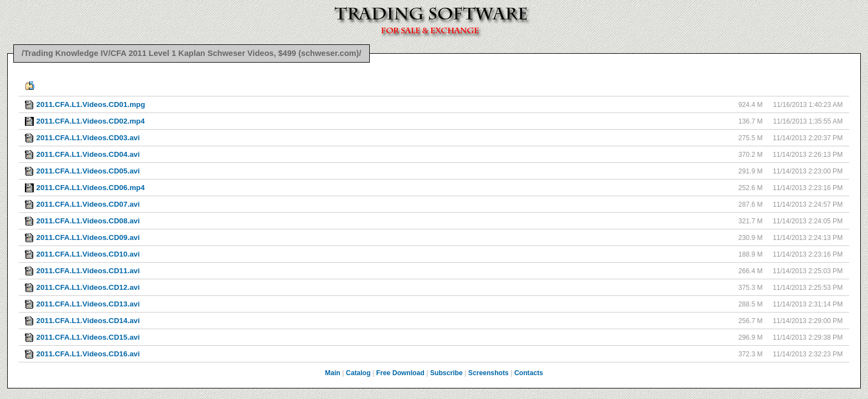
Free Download (401, 373)
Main (333, 373)
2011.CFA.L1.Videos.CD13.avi (88, 304)
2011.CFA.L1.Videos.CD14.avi (88, 321)
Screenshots (489, 373)
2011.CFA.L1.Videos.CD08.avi (88, 221)
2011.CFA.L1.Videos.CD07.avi (88, 204)
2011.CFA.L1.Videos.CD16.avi (88, 354)
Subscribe (446, 373)
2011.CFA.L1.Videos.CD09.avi (88, 237)
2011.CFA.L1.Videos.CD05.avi (88, 171)
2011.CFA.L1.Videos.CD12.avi (88, 287)
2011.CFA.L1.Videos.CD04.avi (88, 154)
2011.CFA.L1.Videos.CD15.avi (88, 337)
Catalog (358, 373)
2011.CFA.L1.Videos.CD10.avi (88, 254)
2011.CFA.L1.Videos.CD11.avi (88, 271)
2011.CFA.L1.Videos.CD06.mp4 (91, 188)
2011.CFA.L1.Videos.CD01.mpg (91, 104)
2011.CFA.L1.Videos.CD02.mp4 (91, 121)
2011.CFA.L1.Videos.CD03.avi (88, 138)
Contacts (529, 373)
